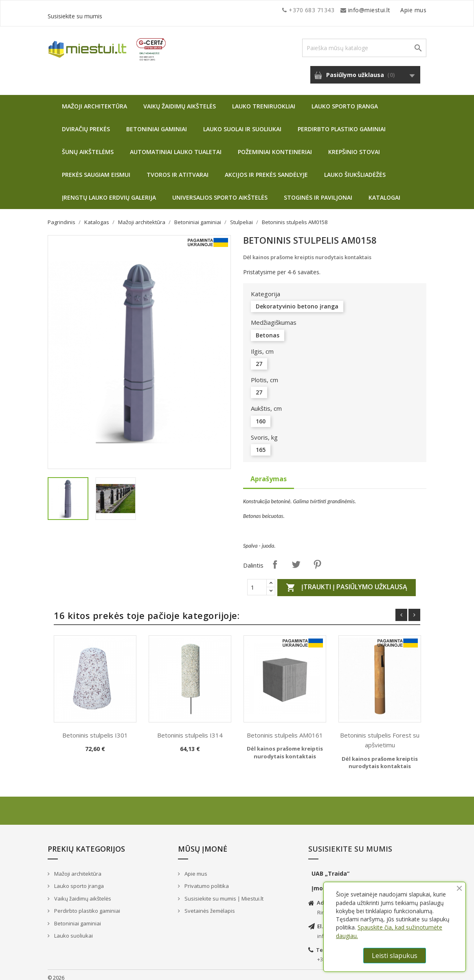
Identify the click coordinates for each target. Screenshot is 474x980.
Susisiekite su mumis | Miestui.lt (223, 892)
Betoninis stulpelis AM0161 (285, 729)
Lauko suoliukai (73, 929)
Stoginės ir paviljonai (318, 191)
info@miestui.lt (129, 10)
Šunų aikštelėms (88, 146)
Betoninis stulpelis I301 (95, 729)
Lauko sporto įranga (345, 100)
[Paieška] (364, 42)
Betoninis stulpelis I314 (190, 729)
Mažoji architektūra (94, 100)
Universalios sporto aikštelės (220, 191)
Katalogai (384, 191)
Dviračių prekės (86, 123)
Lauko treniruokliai (264, 100)
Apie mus (349, 10)
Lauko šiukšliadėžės (355, 168)
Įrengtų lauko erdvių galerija (109, 191)
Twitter (296, 558)
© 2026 (56, 972)
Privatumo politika (206, 880)
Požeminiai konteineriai (275, 146)
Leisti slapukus (395, 956)
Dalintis (275, 558)
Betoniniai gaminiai (157, 123)
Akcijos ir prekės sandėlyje (266, 168)
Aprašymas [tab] (269, 473)
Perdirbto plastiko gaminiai (342, 123)
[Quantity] (257, 581)
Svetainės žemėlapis (209, 905)
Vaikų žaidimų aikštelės (180, 100)
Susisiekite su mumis (397, 10)
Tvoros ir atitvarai (178, 168)
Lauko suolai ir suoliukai (242, 123)
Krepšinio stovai (354, 146)
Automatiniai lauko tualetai (176, 146)
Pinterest (317, 558)
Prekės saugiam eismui (96, 168)
